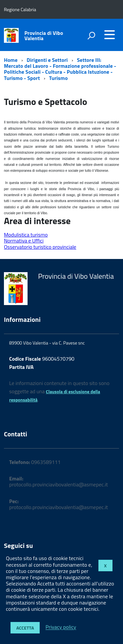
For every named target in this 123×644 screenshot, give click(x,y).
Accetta (25, 628)
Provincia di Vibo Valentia (44, 36)
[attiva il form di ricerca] (91, 36)
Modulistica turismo (26, 235)
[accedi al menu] (110, 35)
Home (11, 60)
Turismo (59, 78)
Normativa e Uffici (24, 241)
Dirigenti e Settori (47, 60)
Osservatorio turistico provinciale (40, 247)
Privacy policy (61, 627)
